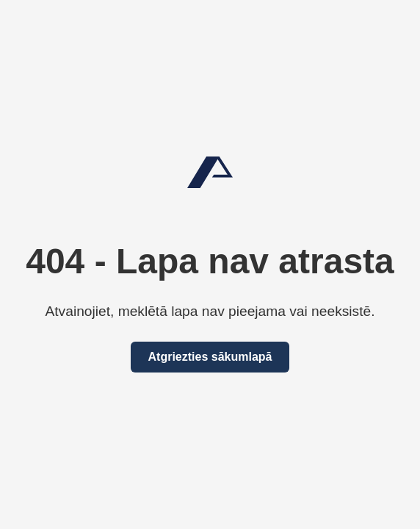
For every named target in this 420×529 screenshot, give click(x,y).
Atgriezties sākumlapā (210, 357)
